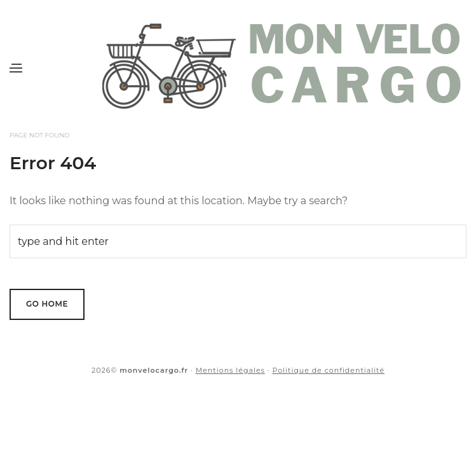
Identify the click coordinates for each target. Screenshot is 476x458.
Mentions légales (230, 370)
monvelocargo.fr (154, 370)
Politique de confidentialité (328, 370)
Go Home (47, 304)
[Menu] (16, 68)
